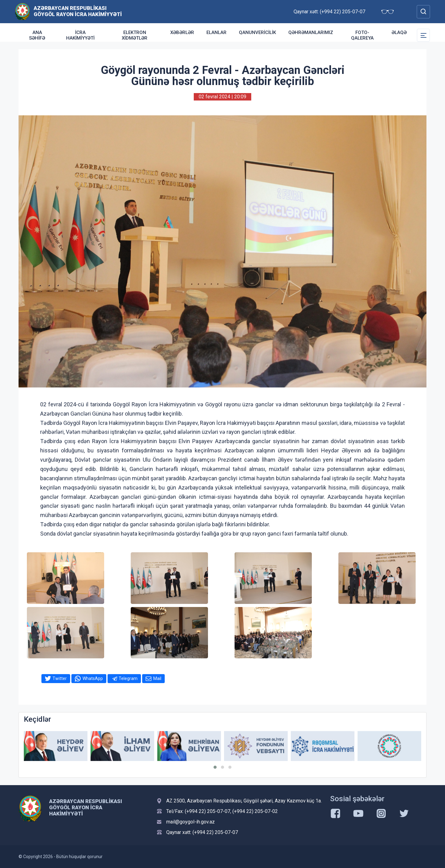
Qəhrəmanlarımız (311, 32)
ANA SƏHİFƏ (37, 35)
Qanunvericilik (257, 32)
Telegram (128, 678)
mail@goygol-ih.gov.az (191, 822)
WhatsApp (93, 678)
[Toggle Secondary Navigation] (423, 35)
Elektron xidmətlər (135, 35)
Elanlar (216, 32)
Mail (157, 678)
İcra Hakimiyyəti (80, 35)
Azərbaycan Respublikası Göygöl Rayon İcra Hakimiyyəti (78, 11)
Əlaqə (399, 32)
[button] (215, 767)
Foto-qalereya (362, 35)
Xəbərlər (182, 32)
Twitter (60, 678)
